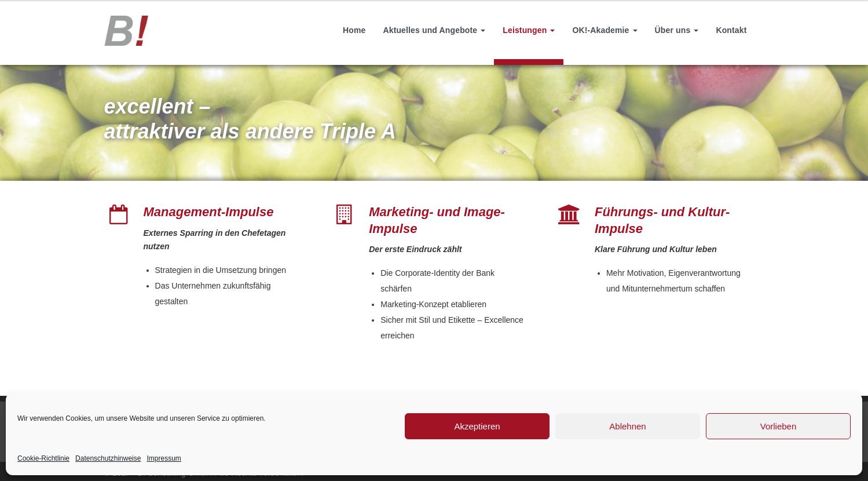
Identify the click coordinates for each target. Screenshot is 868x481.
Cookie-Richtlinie (43, 458)
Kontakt (731, 30)
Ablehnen (627, 426)
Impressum (164, 458)
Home (354, 30)
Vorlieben (779, 426)
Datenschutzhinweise (108, 458)
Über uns (677, 30)
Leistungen (529, 30)
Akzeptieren (477, 426)
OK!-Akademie (605, 30)
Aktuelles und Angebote (434, 30)
